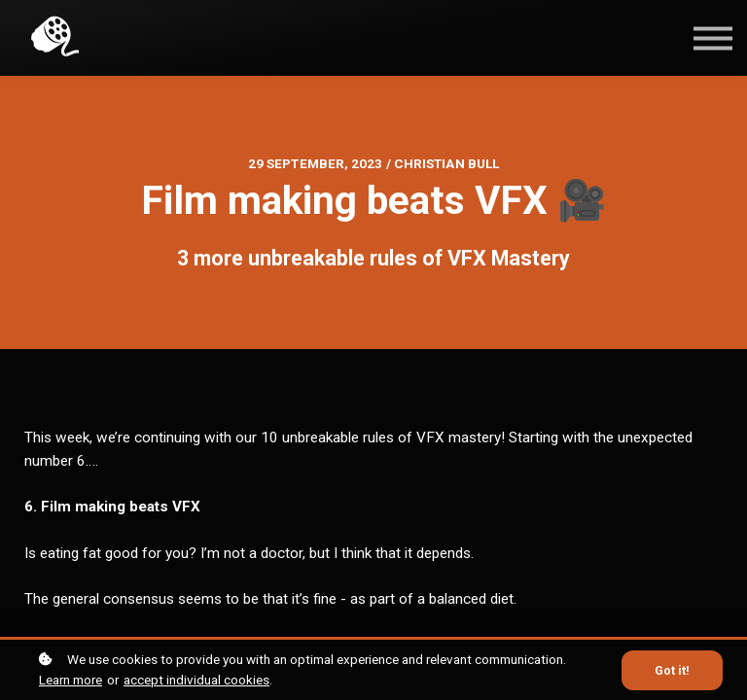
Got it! (672, 670)
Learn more (71, 680)
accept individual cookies (196, 680)
